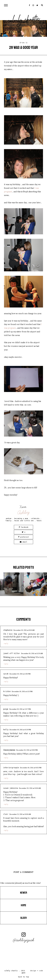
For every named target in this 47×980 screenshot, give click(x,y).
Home (23, 905)
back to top (24, 977)
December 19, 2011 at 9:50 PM (27, 750)
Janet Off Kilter (12, 653)
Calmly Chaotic (24, 20)
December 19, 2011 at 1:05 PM (20, 674)
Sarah (6, 674)
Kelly (6, 730)
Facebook (24, 527)
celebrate (35, 518)
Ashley (24, 513)
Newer (24, 893)
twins (39, 521)
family (8, 521)
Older (23, 918)
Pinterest (23, 537)
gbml (24, 973)
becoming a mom (21, 518)
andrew (9, 518)
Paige (6, 709)
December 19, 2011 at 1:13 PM (22, 691)
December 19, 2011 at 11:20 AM (32, 653)
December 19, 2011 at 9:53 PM (31, 767)
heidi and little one (24, 521)
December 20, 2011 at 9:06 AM (30, 788)
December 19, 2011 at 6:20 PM (20, 729)
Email (23, 542)
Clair (6, 814)
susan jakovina (11, 788)
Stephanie (8, 630)
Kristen (7, 691)
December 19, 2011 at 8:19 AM (24, 630)
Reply (6, 644)
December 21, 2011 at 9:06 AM (20, 814)
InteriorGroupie (11, 768)
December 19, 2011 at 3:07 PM (20, 709)
